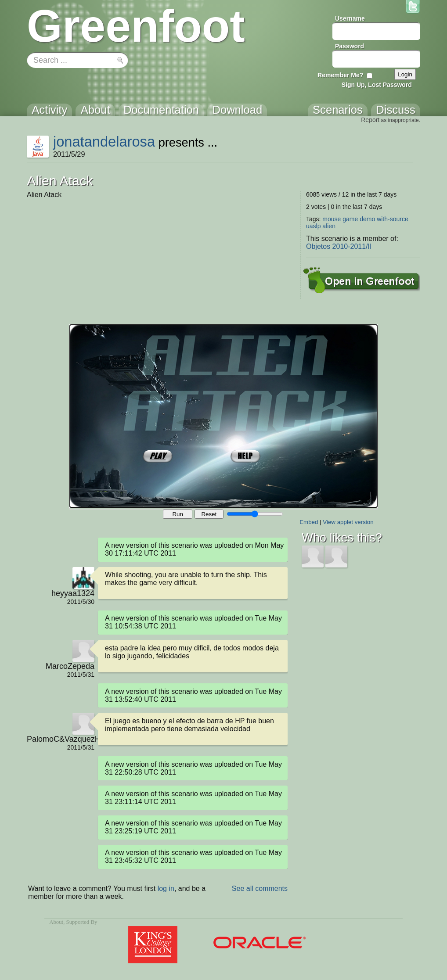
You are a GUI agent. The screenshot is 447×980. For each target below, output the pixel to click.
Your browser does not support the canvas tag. (223, 416)
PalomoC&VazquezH (61, 739)
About (56, 922)
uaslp (313, 226)
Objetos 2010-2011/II (339, 246)
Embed (309, 522)
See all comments (260, 888)
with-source (393, 219)
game (350, 219)
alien (329, 226)
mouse (332, 219)
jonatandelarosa (104, 142)
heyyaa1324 (73, 593)
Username (350, 18)
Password (350, 46)
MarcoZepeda (70, 666)
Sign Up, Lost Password (377, 85)
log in (166, 888)
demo (367, 219)
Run (177, 514)
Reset (209, 514)
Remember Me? (340, 75)
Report (370, 120)
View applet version (348, 522)
